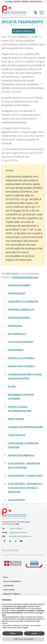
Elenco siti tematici (12, 594)
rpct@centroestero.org (25, 277)
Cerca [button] (36, 13)
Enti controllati (17, 334)
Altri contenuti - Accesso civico (25, 476)
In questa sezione (23, 31)
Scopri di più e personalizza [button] (23, 639)
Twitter (16, 541)
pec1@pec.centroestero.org (20, 536)
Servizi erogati (16, 419)
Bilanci (12, 387)
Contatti (17, 2)
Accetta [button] (34, 633)
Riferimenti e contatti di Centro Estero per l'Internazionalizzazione (21, 514)
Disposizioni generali (19, 285)
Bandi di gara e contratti (22, 366)
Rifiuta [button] (13, 633)
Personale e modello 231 (21, 310)
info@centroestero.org (18, 532)
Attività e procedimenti (21, 342)
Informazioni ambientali (21, 455)
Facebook (5, 541)
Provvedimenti (16, 350)
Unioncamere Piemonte (34, 565)
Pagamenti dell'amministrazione (26, 427)
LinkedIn (10, 541)
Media (6, 577)
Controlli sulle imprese (21, 358)
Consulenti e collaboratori (23, 301)
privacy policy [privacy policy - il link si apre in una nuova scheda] (22, 606)
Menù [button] (42, 13)
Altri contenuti (16, 500)
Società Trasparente (12, 581)
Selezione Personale (19, 318)
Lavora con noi (36, 2)
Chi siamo (9, 2)
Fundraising (8, 586)
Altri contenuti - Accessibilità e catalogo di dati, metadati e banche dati (25, 488)
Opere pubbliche (17, 435)
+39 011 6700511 (16, 529)
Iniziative (25, 2)
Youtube (21, 541)
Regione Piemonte (13, 565)
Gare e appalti (9, 590)
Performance (15, 326)
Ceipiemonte (14, 10)
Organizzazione (17, 293)
